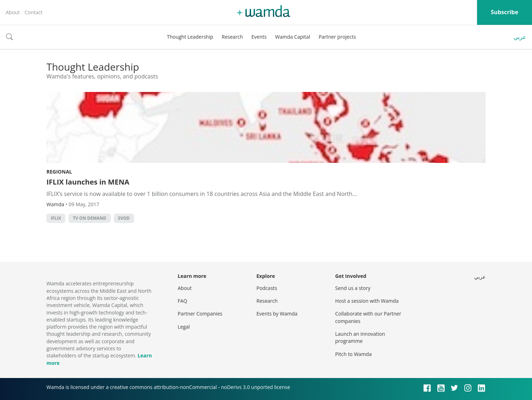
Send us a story (353, 288)
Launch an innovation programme (360, 337)
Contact (33, 12)
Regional (59, 172)
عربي (520, 37)
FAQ (182, 301)
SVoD (124, 218)
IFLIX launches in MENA (88, 182)
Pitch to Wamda (353, 354)
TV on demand (89, 218)
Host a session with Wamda (367, 301)
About (13, 12)
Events (259, 37)
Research (232, 37)
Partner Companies (200, 314)
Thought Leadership (190, 37)
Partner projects (337, 37)
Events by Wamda (277, 314)
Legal (184, 327)
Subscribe (505, 12)
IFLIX (56, 218)
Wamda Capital (293, 37)
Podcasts (267, 288)
